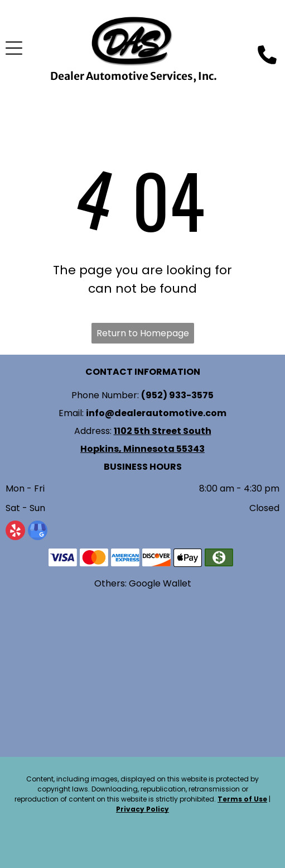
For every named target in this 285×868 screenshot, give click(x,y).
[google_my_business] (38, 532)
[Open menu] (14, 48)
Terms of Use (242, 799)
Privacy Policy (142, 809)
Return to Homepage (143, 333)
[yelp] (15, 532)
